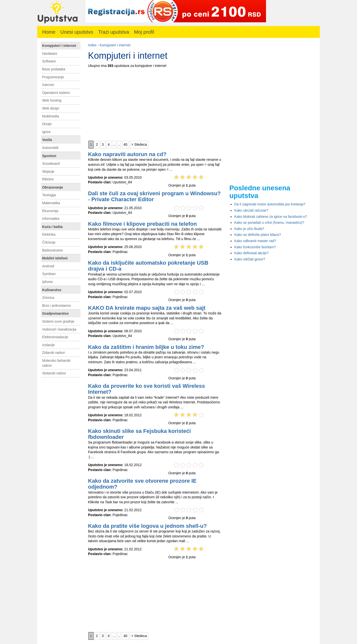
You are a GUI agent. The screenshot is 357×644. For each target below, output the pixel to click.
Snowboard (51, 164)
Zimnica (48, 298)
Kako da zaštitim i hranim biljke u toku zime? (146, 347)
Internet (48, 85)
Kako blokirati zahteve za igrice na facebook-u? (271, 217)
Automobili (50, 148)
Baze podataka (54, 69)
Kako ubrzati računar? (251, 210)
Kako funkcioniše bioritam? (255, 247)
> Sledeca (139, 144)
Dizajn (47, 124)
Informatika (51, 219)
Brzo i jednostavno (56, 306)
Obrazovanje (53, 187)
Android (48, 266)
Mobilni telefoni (55, 258)
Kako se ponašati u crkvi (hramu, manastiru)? (269, 223)
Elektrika (49, 234)
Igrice (46, 132)
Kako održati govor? (250, 259)
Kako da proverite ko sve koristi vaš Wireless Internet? (147, 389)
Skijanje (48, 171)
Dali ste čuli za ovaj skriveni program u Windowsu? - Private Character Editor (154, 196)
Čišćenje (49, 242)
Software (49, 61)
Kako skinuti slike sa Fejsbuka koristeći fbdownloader (139, 434)
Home (49, 32)
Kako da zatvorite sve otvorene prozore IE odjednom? (142, 484)
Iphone (47, 282)
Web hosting (52, 100)
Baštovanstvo (53, 250)
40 (125, 144)
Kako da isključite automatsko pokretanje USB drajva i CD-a (148, 266)
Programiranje (53, 77)
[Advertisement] (155, 103)
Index (92, 45)
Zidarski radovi (53, 353)
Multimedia (51, 116)
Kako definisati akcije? (252, 253)
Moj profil (144, 32)
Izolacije (48, 345)
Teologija (49, 195)
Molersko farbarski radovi (56, 363)
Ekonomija (50, 211)
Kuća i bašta (52, 227)
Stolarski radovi (54, 373)
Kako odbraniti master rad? (255, 241)
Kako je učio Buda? (249, 229)
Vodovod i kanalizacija (59, 329)
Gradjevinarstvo (55, 313)
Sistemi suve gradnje (58, 321)
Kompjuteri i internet (115, 45)
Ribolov (48, 179)
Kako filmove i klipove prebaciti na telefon (142, 224)
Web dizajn (51, 108)
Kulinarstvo (52, 290)
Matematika (51, 203)
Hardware (50, 54)
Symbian (49, 274)
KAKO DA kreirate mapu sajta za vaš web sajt (147, 308)
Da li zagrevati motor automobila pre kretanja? (270, 204)
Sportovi (49, 156)
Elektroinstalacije (55, 337)
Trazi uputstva (114, 32)
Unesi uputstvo (77, 32)
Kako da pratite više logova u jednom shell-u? (147, 526)
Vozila (47, 140)
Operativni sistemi (56, 93)
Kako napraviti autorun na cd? (127, 154)
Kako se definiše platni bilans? (258, 235)
